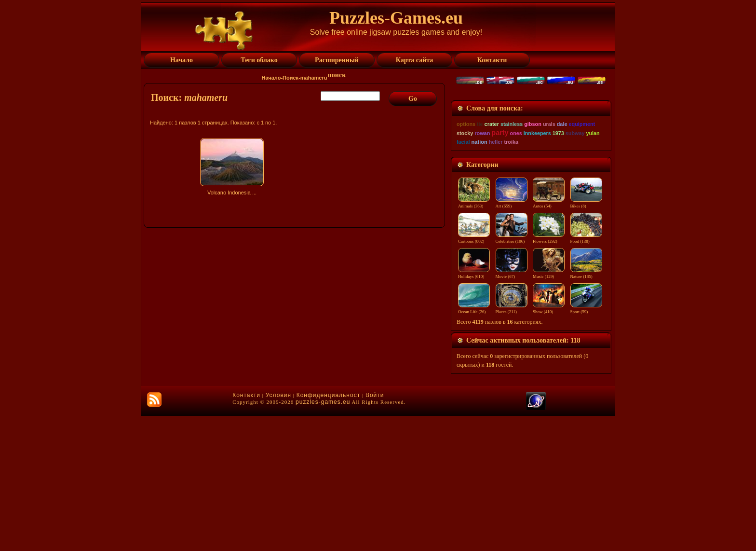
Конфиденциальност (328, 530)
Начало (271, 78)
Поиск (290, 78)
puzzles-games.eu (323, 537)
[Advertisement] (296, 283)
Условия (278, 530)
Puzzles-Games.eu (396, 18)
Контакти (246, 530)
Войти (375, 530)
